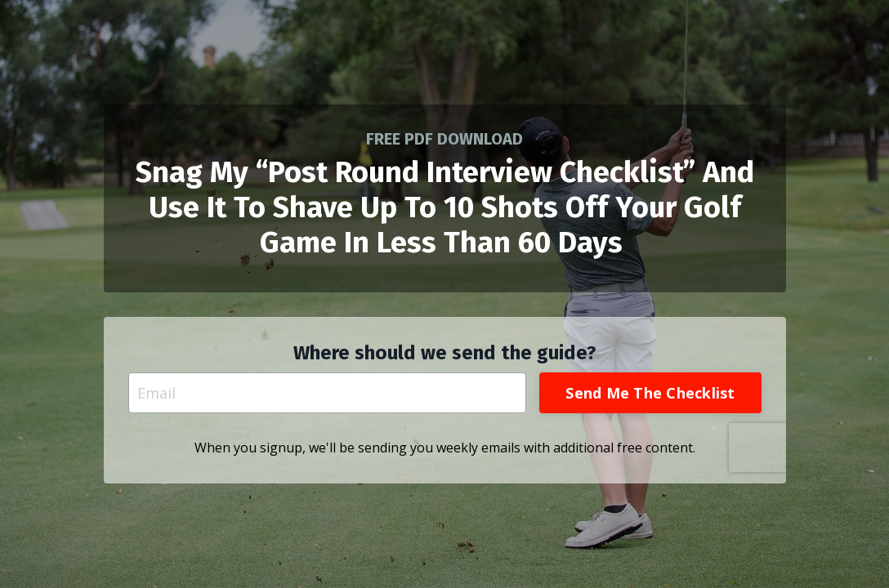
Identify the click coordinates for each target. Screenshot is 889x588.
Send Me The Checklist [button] (650, 393)
